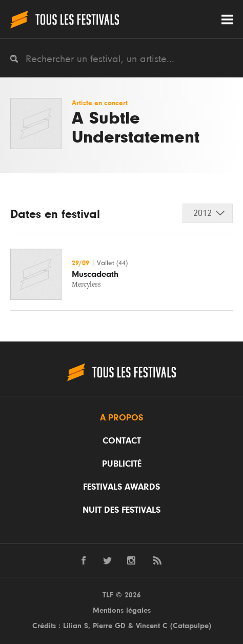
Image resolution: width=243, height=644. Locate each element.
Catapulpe (191, 626)
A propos (121, 418)
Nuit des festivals (121, 510)
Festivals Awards (121, 487)
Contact (122, 441)
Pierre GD (109, 626)
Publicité (122, 464)
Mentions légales (122, 610)
